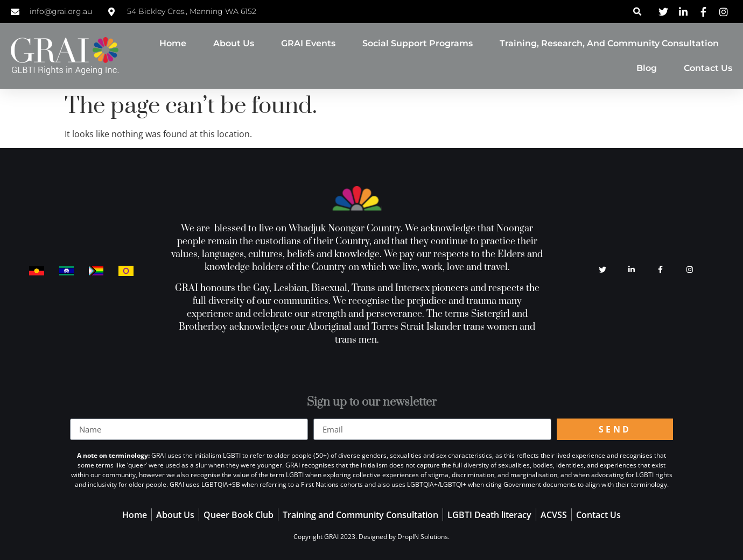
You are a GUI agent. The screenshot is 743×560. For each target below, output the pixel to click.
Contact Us (708, 68)
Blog (647, 68)
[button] (637, 12)
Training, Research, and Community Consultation (609, 43)
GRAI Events (308, 43)
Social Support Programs (418, 43)
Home (173, 43)
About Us (234, 43)
